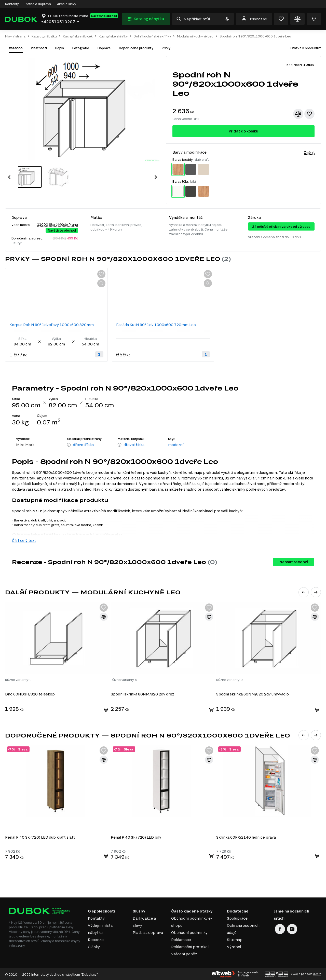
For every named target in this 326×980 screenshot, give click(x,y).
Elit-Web (243, 975)
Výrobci (234, 946)
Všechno (16, 48)
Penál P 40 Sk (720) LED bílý (136, 836)
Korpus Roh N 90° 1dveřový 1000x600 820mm (52, 325)
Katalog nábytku (145, 19)
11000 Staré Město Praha (58, 224)
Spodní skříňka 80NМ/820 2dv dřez (143, 694)
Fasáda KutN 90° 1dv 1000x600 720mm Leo (156, 325)
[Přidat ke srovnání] (298, 114)
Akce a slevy (66, 4)
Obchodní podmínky (189, 931)
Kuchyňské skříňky (113, 36)
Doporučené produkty (136, 48)
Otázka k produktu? (306, 48)
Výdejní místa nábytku (100, 928)
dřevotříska (83, 445)
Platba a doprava (38, 4)
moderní (176, 445)
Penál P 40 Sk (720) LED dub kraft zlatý (40, 836)
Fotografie (81, 48)
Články (94, 946)
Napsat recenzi (294, 562)
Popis (59, 48)
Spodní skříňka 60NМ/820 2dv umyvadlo (253, 694)
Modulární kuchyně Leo (195, 36)
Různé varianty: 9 (18, 679)
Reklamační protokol (190, 946)
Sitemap (235, 939)
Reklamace (181, 939)
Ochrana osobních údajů (243, 928)
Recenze (96, 939)
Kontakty (12, 4)
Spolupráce (237, 917)
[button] (9, 171)
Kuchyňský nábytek (78, 36)
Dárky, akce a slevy (144, 921)
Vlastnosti (39, 48)
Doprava (104, 48)
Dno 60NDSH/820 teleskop (30, 694)
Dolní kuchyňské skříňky (152, 36)
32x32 (317, 973)
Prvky (166, 48)
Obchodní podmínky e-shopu (192, 921)
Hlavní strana (15, 36)
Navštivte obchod (104, 16)
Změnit (309, 152)
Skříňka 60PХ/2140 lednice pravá (247, 836)
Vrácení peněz (184, 953)
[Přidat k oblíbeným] (309, 114)
